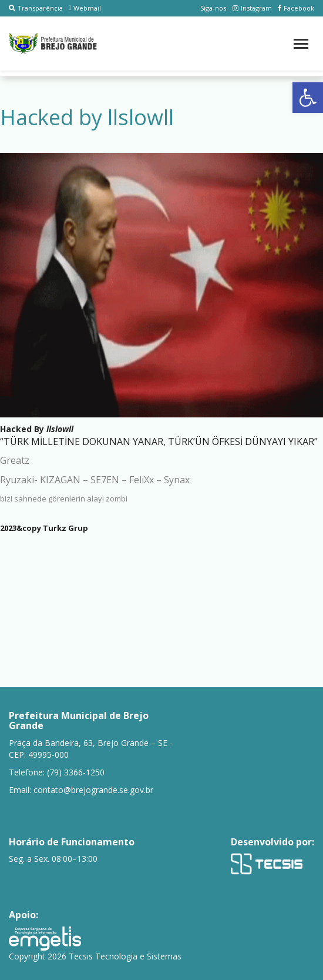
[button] (308, 98)
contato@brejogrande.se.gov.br (93, 790)
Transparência (36, 8)
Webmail (85, 8)
